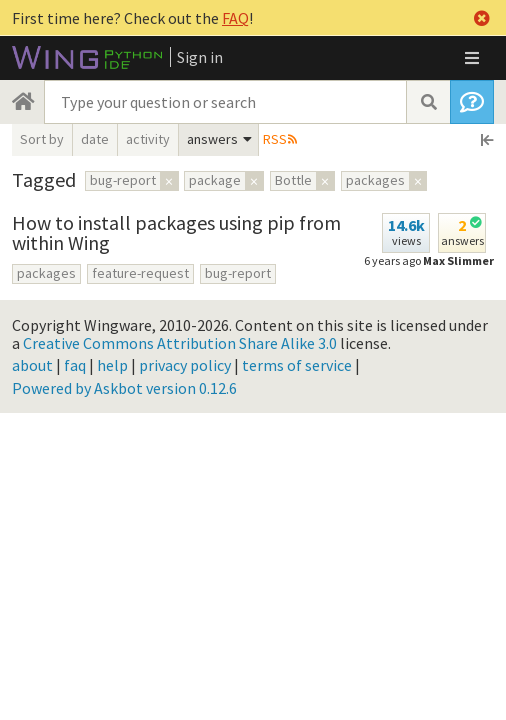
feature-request (140, 273)
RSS (275, 139)
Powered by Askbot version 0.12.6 (124, 388)
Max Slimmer (458, 260)
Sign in (200, 57)
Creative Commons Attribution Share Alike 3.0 (180, 343)
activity (148, 139)
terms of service (297, 365)
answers (212, 139)
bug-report (238, 273)
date (95, 139)
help (112, 365)
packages (46, 273)
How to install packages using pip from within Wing (176, 232)
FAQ (235, 18)
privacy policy (185, 365)
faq (75, 365)
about (32, 365)
